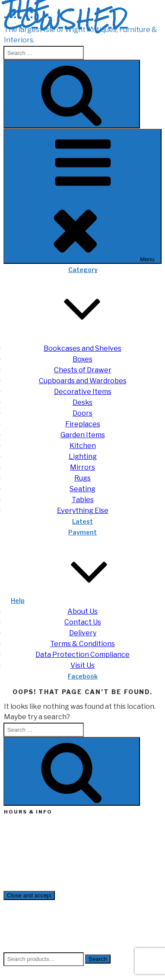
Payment (82, 532)
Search (98, 959)
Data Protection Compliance (82, 655)
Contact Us (83, 622)
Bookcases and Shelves (82, 348)
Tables (83, 500)
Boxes (82, 359)
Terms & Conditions (82, 644)
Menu (82, 196)
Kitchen (83, 446)
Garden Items (83, 435)
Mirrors (82, 467)
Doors (82, 413)
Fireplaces (83, 424)
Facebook (83, 676)
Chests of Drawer (83, 370)
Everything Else (83, 511)
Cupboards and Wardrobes (83, 381)
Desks (82, 402)
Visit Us (82, 665)
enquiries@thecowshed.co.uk (46, 874)
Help (82, 600)
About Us (82, 611)
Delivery (83, 633)
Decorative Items (83, 392)
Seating (82, 489)
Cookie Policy (39, 947)
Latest (82, 521)
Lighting (83, 456)
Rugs (82, 478)
